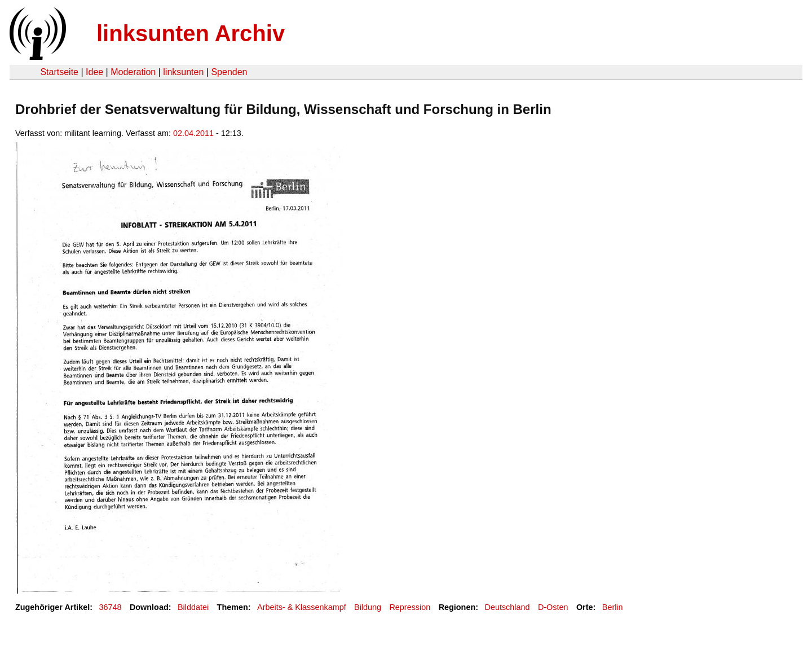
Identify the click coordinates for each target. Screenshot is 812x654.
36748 (111, 607)
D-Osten (553, 607)
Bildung (368, 607)
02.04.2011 (193, 133)
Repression (410, 607)
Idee (94, 72)
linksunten (183, 72)
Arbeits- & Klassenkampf (302, 607)
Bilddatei (193, 607)
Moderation (133, 72)
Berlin (613, 607)
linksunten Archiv (191, 33)
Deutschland (507, 607)
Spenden (229, 72)
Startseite (59, 72)
